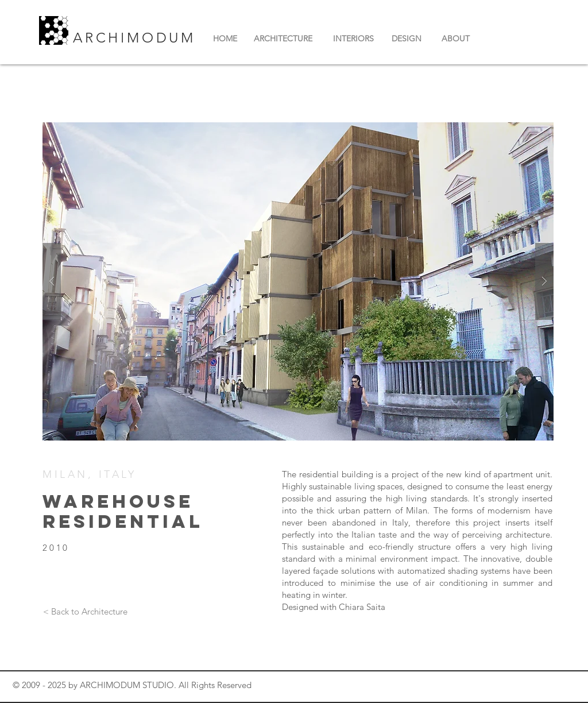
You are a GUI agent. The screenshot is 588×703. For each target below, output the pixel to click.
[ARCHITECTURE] (283, 39)
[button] (298, 281)
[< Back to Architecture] (85, 611)
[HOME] (225, 39)
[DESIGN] (407, 39)
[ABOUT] (456, 39)
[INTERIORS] (353, 39)
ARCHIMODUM (138, 38)
